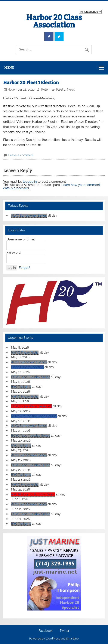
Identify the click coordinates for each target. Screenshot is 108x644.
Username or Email (21, 239)
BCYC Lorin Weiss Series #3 (31, 406)
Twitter (64, 631)
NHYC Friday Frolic (25, 352)
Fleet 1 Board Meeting (27, 367)
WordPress (53, 639)
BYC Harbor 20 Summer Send (33, 494)
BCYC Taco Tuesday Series (31, 377)
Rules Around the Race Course (34, 416)
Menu (9, 68)
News (71, 90)
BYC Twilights (21, 387)
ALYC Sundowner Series (29, 216)
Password (13, 252)
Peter (45, 90)
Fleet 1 (61, 90)
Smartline (72, 639)
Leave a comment (21, 155)
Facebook (45, 631)
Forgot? (24, 268)
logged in (30, 182)
